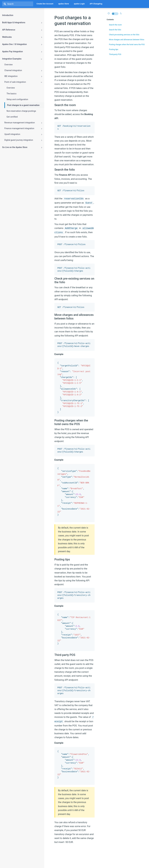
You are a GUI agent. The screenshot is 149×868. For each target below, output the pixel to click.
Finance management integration (23, 128)
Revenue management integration (23, 123)
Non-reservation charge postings (21, 111)
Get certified (12, 117)
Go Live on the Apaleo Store (22, 147)
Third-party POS (114, 54)
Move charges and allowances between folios (126, 40)
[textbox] (18, 4)
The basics (11, 94)
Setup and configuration (17, 99)
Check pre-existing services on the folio (123, 35)
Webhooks (22, 37)
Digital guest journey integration (23, 140)
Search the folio (114, 30)
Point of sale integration (23, 82)
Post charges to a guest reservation (23, 105)
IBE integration (23, 76)
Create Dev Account (45, 4)
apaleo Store (64, 4)
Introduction (8, 15)
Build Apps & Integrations (22, 23)
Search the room (115, 25)
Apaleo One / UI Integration (22, 44)
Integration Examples (22, 59)
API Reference (22, 30)
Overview (9, 65)
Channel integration (23, 70)
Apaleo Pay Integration (22, 52)
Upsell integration (23, 134)
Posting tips (113, 49)
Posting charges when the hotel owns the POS (126, 45)
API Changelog (96, 4)
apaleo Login (79, 4)
